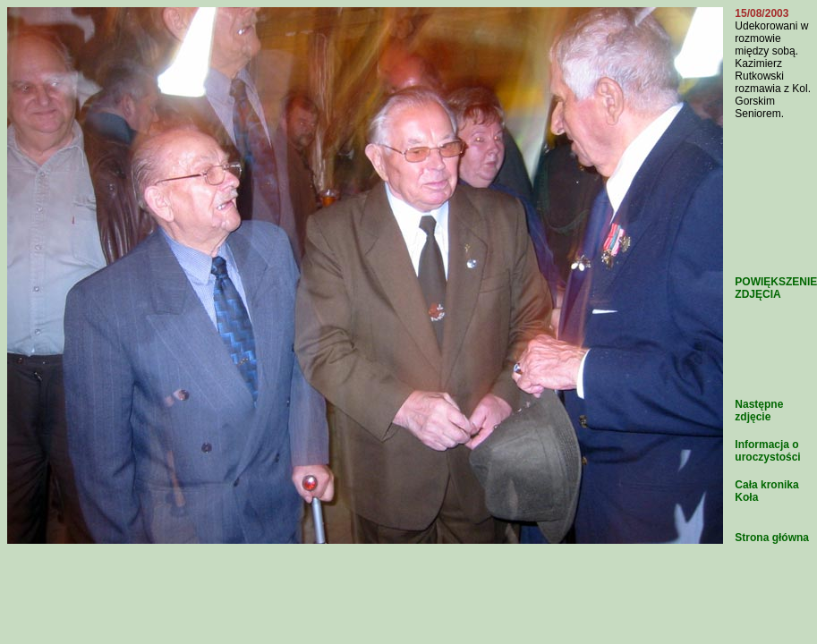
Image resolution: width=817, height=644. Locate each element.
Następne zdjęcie (759, 411)
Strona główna (772, 538)
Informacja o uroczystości (767, 451)
